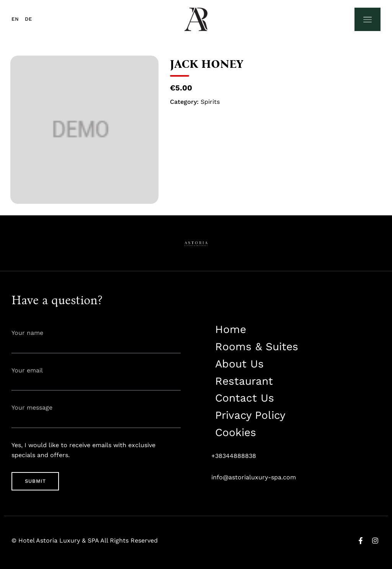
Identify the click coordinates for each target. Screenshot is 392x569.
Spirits (210, 102)
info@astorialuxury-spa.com (254, 477)
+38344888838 (234, 456)
